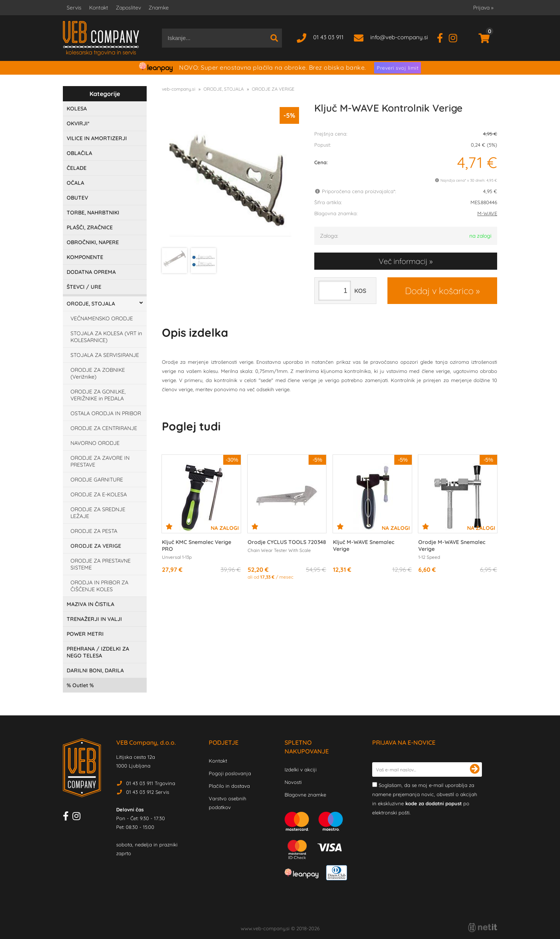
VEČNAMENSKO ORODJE (102, 318)
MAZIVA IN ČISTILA (90, 604)
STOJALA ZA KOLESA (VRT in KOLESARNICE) (106, 337)
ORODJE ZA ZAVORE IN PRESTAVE (100, 461)
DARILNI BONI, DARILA (95, 670)
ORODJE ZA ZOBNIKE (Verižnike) (98, 373)
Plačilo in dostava (229, 786)
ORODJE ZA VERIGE (96, 546)
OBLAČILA (79, 153)
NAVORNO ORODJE (95, 443)
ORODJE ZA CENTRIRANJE (104, 428)
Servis (74, 8)
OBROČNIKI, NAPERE (93, 242)
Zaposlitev (128, 8)
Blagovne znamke (305, 795)
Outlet (80, 685)
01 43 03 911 (328, 37)
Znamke (159, 8)
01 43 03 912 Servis (148, 792)
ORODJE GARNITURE (97, 480)
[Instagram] (456, 37)
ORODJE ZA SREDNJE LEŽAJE (98, 513)
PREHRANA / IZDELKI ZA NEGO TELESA (98, 652)
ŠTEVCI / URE (84, 287)
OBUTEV (77, 198)
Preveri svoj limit (398, 68)
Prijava (483, 8)
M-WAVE (487, 213)
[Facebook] (443, 37)
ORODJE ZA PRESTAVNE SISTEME (101, 564)
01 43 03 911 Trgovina (151, 783)
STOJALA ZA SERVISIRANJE (105, 355)
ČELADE (77, 168)
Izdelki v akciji (301, 769)
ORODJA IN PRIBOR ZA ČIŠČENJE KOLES (99, 586)
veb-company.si (179, 89)
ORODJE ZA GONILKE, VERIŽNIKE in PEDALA (98, 395)
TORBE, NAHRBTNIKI (93, 213)
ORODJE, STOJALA (91, 304)
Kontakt (99, 8)
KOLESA (77, 109)
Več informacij (403, 261)
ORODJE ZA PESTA (94, 531)
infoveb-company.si (399, 37)
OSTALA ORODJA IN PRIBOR (106, 413)
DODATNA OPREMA (91, 272)
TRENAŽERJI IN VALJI (94, 619)
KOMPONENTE (85, 257)
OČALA (75, 183)
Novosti (293, 782)
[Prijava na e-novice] (475, 769)
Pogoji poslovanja (230, 773)
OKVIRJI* (78, 123)
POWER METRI (85, 634)
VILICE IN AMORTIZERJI (97, 138)
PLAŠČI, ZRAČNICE (90, 227)
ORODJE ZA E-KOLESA (99, 494)
